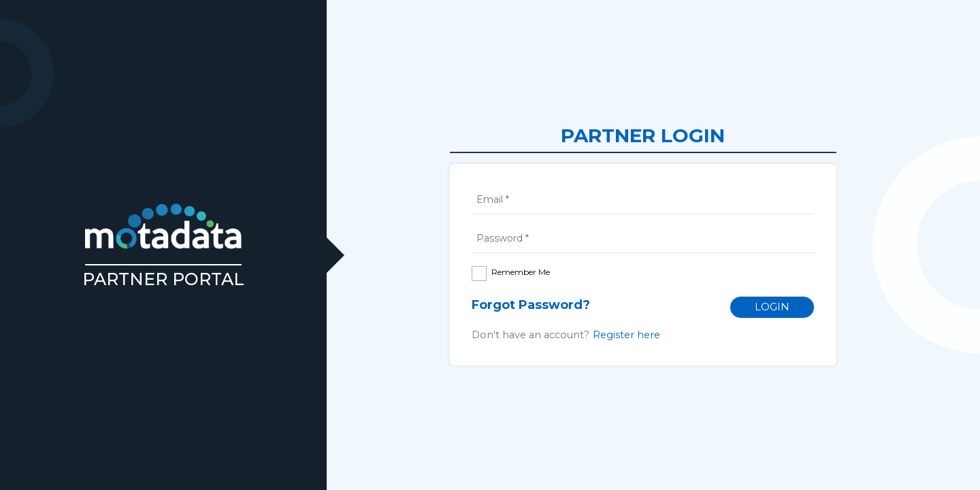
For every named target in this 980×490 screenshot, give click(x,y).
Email (493, 199)
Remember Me (521, 272)
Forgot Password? (531, 305)
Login (772, 307)
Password (503, 238)
